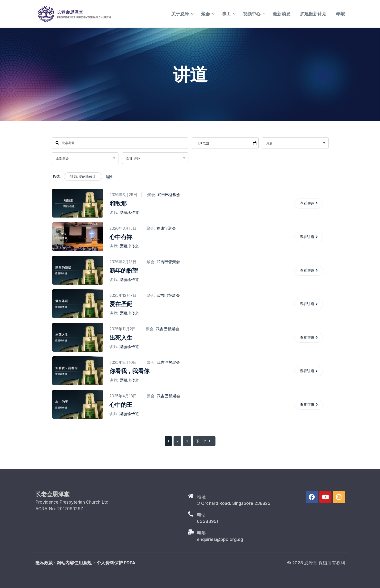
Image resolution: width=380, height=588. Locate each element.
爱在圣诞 (121, 304)
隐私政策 (44, 563)
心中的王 (121, 405)
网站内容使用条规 (74, 563)
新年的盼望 (123, 271)
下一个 (204, 441)
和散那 (118, 204)
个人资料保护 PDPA (116, 563)
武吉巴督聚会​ (169, 195)
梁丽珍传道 (129, 212)
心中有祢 (121, 237)
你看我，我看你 (129, 371)
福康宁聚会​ (166, 228)
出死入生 (121, 338)
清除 (109, 177)
